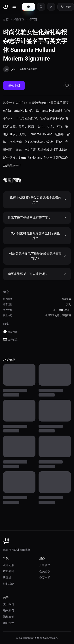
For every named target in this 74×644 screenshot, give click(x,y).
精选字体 (19, 20)
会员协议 (45, 571)
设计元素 (9, 565)
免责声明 (45, 578)
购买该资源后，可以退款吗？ (37, 274)
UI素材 (7, 578)
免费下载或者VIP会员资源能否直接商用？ (38, 200)
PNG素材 (9, 571)
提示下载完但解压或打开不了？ (37, 218)
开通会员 (45, 565)
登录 (66, 7)
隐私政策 (9, 617)
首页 (6, 20)
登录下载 (14, 85)
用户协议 (9, 623)
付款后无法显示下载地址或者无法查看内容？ (38, 256)
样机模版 (9, 584)
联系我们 (9, 610)
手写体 (34, 20)
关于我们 (9, 604)
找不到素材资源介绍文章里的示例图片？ (38, 236)
